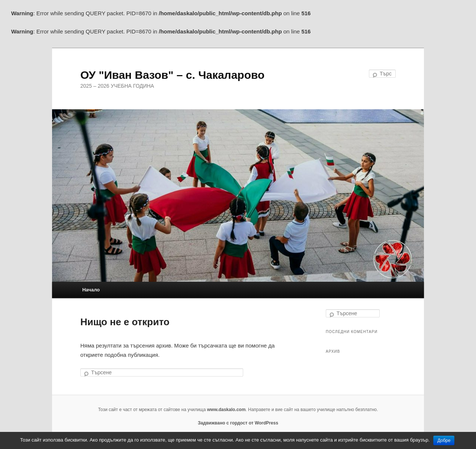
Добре (444, 440)
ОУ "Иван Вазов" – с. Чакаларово (172, 75)
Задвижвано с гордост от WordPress (238, 423)
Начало (91, 290)
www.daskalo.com (226, 410)
